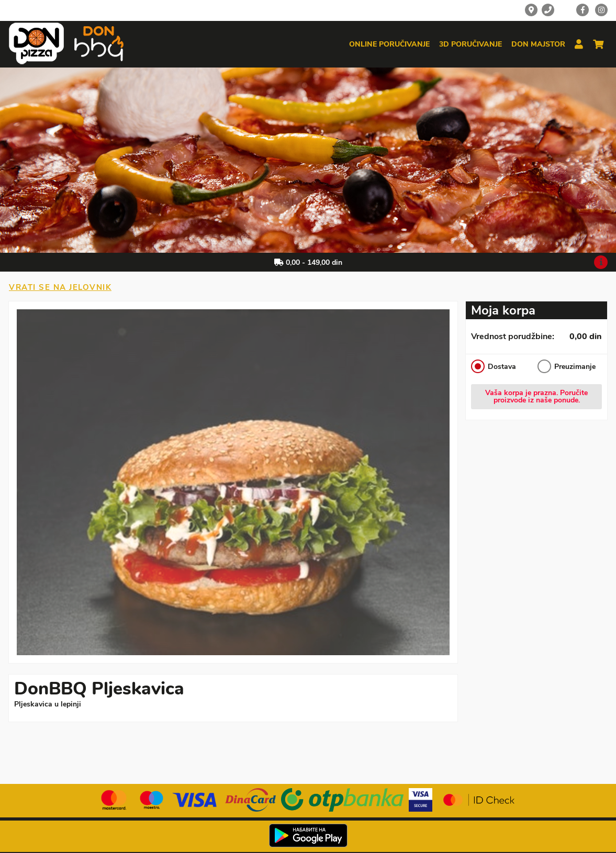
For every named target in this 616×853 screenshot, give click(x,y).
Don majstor (538, 44)
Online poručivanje (389, 44)
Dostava (494, 366)
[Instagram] (601, 10)
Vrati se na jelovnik (60, 287)
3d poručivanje (471, 44)
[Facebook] (583, 10)
